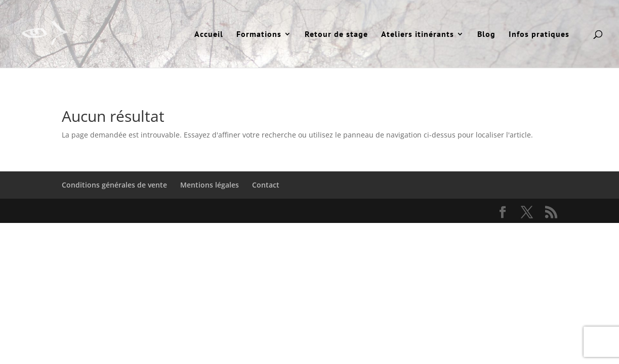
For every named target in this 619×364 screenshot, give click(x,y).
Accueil (209, 35)
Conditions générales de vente (114, 185)
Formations (259, 35)
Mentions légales (210, 185)
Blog (486, 35)
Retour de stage (336, 35)
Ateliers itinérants (418, 35)
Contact (266, 185)
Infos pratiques (539, 35)
